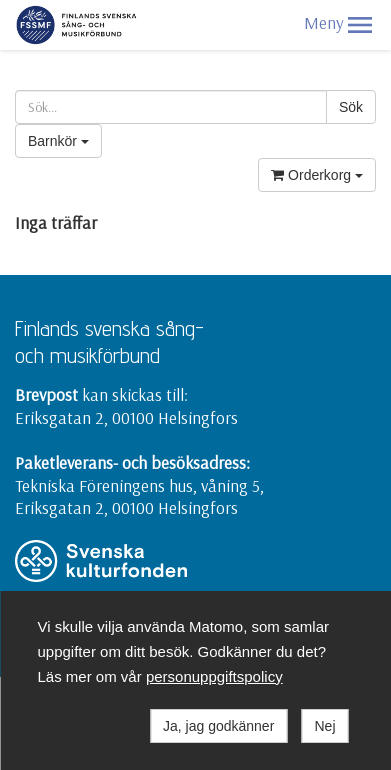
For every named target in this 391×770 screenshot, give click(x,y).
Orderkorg (317, 175)
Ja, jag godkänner (218, 726)
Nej (324, 726)
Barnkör (58, 141)
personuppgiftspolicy (214, 676)
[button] (360, 25)
